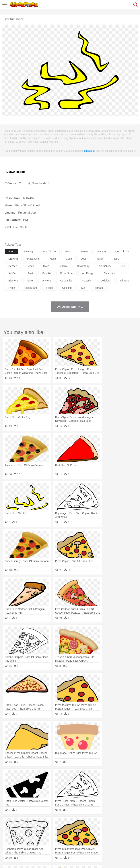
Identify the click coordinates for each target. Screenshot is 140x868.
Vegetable (105, 845)
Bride (33, 834)
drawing (13, 259)
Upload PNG (68, 861)
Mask (18, 834)
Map (104, 839)
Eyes (90, 834)
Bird (30, 828)
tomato (99, 288)
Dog (71, 828)
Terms (17, 861)
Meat (72, 845)
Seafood (93, 845)
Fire (71, 823)
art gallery (105, 266)
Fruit (65, 845)
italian (100, 259)
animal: (8, 828)
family (41, 834)
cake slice (66, 281)
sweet (84, 251)
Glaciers (88, 823)
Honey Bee (121, 828)
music (53, 259)
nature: (8, 823)
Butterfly (39, 828)
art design (88, 273)
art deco (13, 273)
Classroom (49, 839)
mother (51, 834)
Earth (64, 823)
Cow (64, 828)
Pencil (70, 839)
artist (84, 259)
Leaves (37, 823)
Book (38, 839)
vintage (101, 251)
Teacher (30, 839)
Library (125, 839)
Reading (61, 839)
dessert (13, 266)
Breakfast (18, 845)
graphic (63, 266)
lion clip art (122, 251)
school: (8, 839)
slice (30, 281)
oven (46, 266)
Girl (121, 834)
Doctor (76, 834)
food (11, 251)
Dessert (36, 845)
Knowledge (114, 839)
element (13, 281)
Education (80, 839)
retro (116, 259)
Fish (104, 828)
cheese (125, 281)
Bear (24, 828)
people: (8, 834)
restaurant (31, 288)
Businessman (63, 834)
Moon (117, 823)
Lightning (107, 823)
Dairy (28, 845)
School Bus (93, 839)
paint (68, 251)
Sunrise (126, 823)
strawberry (83, 266)
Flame (78, 823)
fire (123, 266)
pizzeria (86, 281)
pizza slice (66, 273)
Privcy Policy (29, 861)
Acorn (18, 823)
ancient (47, 281)
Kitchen (116, 845)
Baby (26, 834)
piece (49, 288)
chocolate (109, 273)
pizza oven (34, 259)
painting (28, 251)
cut (83, 288)
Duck (78, 828)
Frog (111, 828)
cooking (67, 288)
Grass (97, 823)
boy (128, 834)
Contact (43, 861)
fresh (12, 288)
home (108, 834)
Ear (83, 834)
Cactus (46, 823)
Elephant (95, 828)
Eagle (86, 828)
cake (69, 259)
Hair (115, 834)
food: (7, 845)
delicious (106, 281)
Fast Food (55, 845)
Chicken (55, 828)
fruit (30, 273)
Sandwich (82, 845)
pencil (30, 266)
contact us (89, 151)
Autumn (27, 823)
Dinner (125, 845)
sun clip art (49, 251)
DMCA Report (16, 172)
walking (98, 834)
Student (19, 839)
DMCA (54, 861)
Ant (17, 828)
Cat (47, 828)
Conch (56, 823)
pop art (46, 273)
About (7, 861)
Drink (45, 845)
